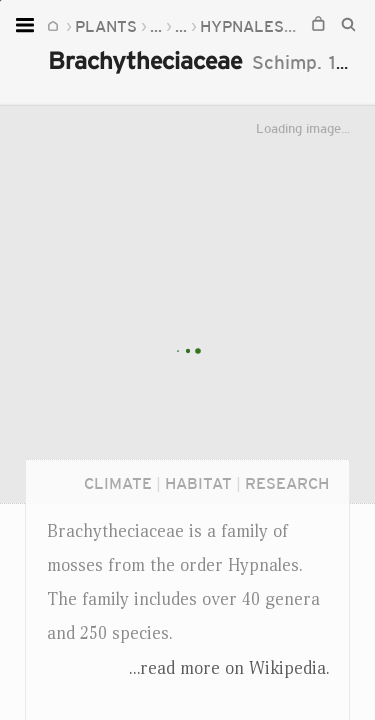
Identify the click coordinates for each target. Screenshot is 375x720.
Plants (106, 26)
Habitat (198, 483)
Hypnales (242, 26)
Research (287, 483)
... (156, 26)
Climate (118, 483)
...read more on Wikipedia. (229, 668)
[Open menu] (27, 25)
